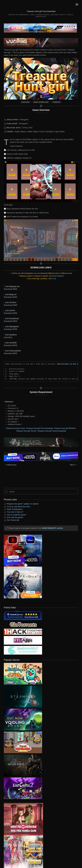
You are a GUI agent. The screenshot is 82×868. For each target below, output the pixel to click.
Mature (55, 15)
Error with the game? (15, 517)
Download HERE (11, 289)
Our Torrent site (13, 520)
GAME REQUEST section (52, 528)
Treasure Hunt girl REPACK (65, 428)
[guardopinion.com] (23, 615)
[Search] (41, 492)
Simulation (41, 17)
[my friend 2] (23, 624)
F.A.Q (54, 279)
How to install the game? (17, 515)
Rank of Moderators (15, 509)
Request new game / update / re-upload (23, 504)
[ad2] (22, 819)
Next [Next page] (73, 465)
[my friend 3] (23, 632)
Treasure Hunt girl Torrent (26, 431)
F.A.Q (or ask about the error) (18, 507)
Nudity (62, 15)
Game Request (58, 276)
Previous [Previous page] (11, 465)
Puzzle (70, 15)
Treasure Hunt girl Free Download (39, 428)
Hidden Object (43, 15)
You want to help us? (15, 512)
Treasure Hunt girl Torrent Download (52, 431)
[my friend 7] (23, 650)
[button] (77, 4)
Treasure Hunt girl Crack (15, 428)
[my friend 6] (23, 640)
